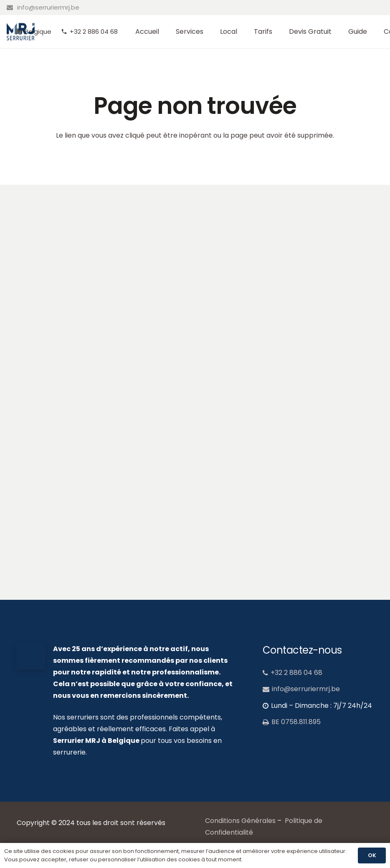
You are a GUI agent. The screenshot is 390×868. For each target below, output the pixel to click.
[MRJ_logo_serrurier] (21, 32)
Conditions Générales (240, 821)
